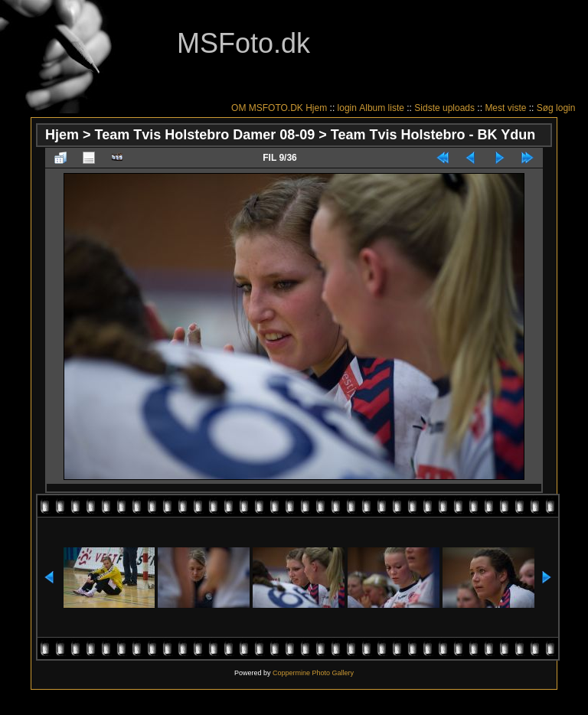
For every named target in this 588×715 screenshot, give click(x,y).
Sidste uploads (444, 108)
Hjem (316, 108)
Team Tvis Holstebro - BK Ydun (433, 135)
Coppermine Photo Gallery (313, 673)
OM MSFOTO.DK (267, 108)
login (347, 108)
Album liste (382, 108)
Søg (545, 108)
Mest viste (505, 108)
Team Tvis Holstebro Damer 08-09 (205, 135)
